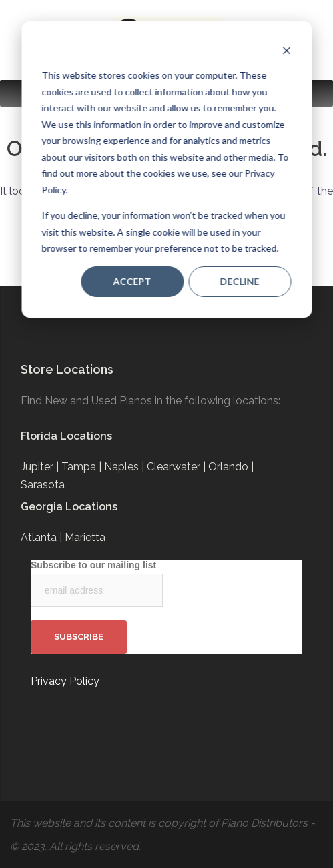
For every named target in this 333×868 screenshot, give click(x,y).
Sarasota (43, 485)
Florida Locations (66, 436)
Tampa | (83, 467)
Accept (132, 281)
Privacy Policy (65, 681)
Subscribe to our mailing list (93, 565)
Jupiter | (41, 467)
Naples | (125, 467)
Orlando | (231, 467)
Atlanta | (43, 537)
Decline (240, 281)
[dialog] (166, 169)
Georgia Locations (69, 507)
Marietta (85, 537)
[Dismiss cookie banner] (286, 50)
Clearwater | (178, 467)
